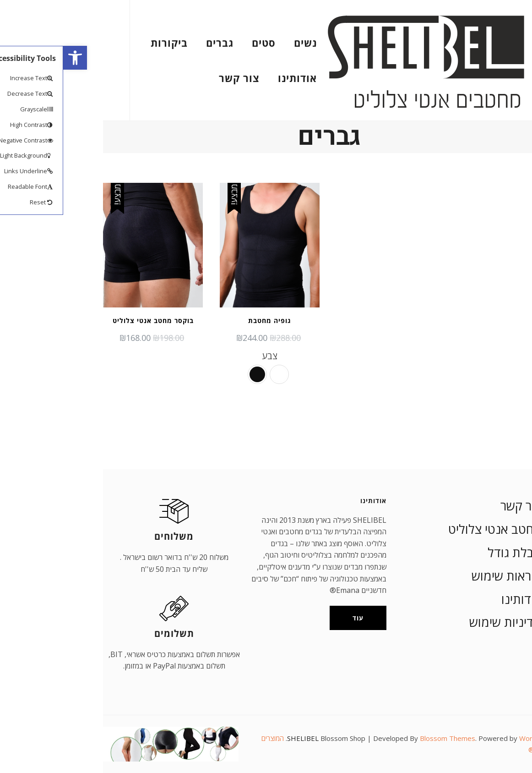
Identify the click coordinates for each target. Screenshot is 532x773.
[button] (12, 58)
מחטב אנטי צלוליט (432, 529)
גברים (157, 43)
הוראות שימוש (443, 576)
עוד (295, 618)
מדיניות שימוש (442, 622)
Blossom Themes (384, 738)
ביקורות (106, 43)
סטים (201, 43)
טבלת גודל (451, 552)
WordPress (474, 738)
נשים (242, 43)
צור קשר (176, 78)
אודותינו (234, 78)
